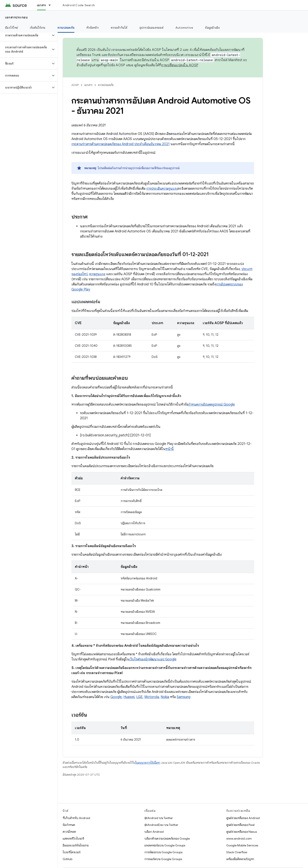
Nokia (165, 697)
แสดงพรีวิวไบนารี (73, 838)
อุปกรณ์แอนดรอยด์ (151, 28)
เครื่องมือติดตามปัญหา (240, 859)
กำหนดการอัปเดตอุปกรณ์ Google (212, 404)
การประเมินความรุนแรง (162, 189)
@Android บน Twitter (159, 818)
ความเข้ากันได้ (119, 28)
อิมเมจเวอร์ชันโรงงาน (76, 845)
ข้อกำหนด (69, 825)
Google (116, 697)
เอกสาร (88, 85)
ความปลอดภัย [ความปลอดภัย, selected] (66, 28)
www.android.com (239, 838)
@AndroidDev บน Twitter (161, 825)
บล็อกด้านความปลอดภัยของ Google (167, 838)
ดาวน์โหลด (69, 832)
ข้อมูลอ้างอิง (212, 28)
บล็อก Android (154, 832)
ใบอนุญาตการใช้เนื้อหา (148, 763)
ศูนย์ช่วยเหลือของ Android (243, 818)
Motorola (152, 697)
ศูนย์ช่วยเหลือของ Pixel (240, 825)
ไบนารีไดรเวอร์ (72, 852)
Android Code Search (79, 5)
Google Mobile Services (242, 845)
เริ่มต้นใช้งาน (38, 28)
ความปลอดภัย (106, 85)
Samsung (184, 697)
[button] (25, 35)
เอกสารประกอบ (16, 17)
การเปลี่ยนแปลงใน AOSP (180, 65)
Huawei (129, 697)
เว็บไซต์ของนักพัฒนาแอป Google (153, 659)
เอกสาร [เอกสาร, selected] (41, 5)
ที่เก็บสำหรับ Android (76, 818)
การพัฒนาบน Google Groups (163, 852)
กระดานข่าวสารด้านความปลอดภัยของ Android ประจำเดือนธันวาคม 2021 (121, 144)
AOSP (75, 85)
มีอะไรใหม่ (12, 28)
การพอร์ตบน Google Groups (163, 859)
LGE (139, 697)
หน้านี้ (170, 449)
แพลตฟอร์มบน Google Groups (165, 845)
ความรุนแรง (97, 274)
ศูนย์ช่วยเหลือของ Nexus (242, 832)
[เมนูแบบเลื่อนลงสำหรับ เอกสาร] (52, 5)
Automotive (184, 28)
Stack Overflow (237, 852)
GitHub (67, 859)
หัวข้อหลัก (93, 28)
